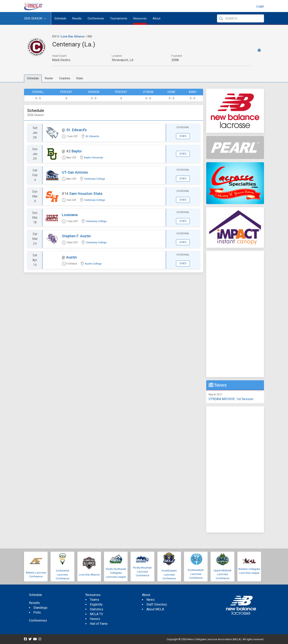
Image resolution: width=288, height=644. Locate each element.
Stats (80, 78)
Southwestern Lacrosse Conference (196, 574)
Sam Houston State (86, 194)
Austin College (93, 264)
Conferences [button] (96, 18)
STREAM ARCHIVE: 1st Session (231, 399)
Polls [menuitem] (37, 612)
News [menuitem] (150, 600)
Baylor (77, 151)
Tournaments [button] (119, 18)
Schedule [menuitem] (60, 18)
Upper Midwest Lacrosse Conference (222, 574)
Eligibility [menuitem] (96, 604)
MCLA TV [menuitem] (96, 614)
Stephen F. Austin (76, 236)
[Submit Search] (221, 18)
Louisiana (70, 215)
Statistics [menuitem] (96, 609)
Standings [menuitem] (40, 608)
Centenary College (95, 179)
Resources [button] (140, 18)
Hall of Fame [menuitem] (99, 624)
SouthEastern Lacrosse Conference (169, 575)
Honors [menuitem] (95, 619)
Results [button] (77, 18)
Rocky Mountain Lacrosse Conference (142, 572)
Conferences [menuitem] (38, 620)
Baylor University (94, 157)
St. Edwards (92, 136)
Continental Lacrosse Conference (62, 575)
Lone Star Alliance (73, 36)
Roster (49, 78)
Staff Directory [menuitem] (157, 604)
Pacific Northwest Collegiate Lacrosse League (116, 573)
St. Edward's (76, 130)
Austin (71, 257)
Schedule (33, 78)
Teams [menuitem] (94, 600)
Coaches (65, 78)
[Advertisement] (235, 314)
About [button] (156, 18)
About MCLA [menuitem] (155, 609)
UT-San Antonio (75, 172)
